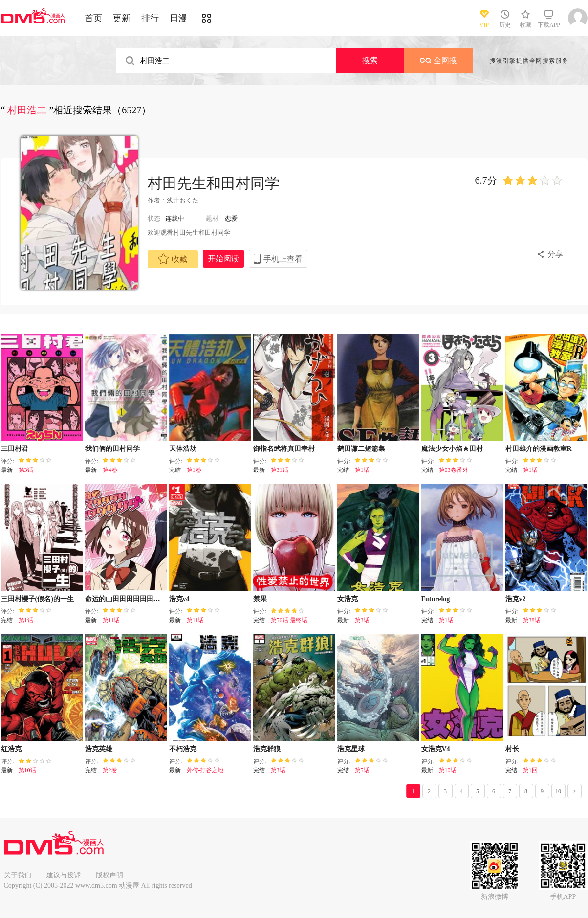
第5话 (362, 770)
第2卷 (110, 770)
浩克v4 (179, 599)
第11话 (111, 620)
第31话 (280, 470)
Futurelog (436, 599)
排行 (150, 18)
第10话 (27, 770)
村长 (512, 749)
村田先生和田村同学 (214, 183)
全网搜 (438, 60)
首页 (93, 18)
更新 (122, 18)
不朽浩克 (183, 749)
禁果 (260, 599)
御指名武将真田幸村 (284, 449)
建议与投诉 (64, 875)
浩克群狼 (267, 749)
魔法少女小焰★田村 (452, 449)
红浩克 (11, 749)
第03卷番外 (454, 470)
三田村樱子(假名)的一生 (37, 599)
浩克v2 (516, 599)
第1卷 (194, 470)
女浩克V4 (436, 749)
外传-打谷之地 (205, 770)
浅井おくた (183, 200)
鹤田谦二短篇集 (361, 449)
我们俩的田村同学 (112, 449)
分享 (555, 254)
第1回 (530, 770)
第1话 (362, 470)
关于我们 (18, 875)
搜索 (370, 60)
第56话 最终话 (289, 620)
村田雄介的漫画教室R (539, 449)
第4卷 (110, 470)
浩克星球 (351, 749)
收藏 (173, 259)
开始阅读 (223, 258)
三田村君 (15, 449)
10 (558, 791)
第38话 (532, 620)
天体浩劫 (183, 449)
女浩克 (348, 599)
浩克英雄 (99, 749)
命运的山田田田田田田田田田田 (133, 599)
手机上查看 (283, 259)
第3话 (26, 470)
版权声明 (109, 875)
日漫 (178, 18)
